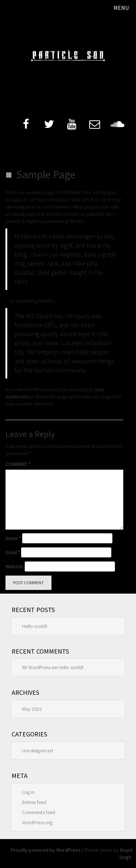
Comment (18, 464)
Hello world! (35, 626)
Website (15, 566)
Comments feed (39, 812)
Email (13, 552)
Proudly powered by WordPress (46, 850)
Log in (28, 792)
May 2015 (32, 709)
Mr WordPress (36, 667)
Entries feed (34, 802)
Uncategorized (38, 751)
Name (13, 538)
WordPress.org (37, 822)
